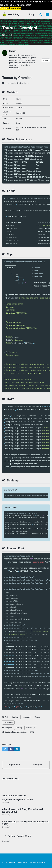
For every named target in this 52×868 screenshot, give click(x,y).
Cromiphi (20, 103)
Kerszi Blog (13, 14)
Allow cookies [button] (14, 8)
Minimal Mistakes (39, 862)
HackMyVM (21, 113)
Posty (31, 14)
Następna (38, 765)
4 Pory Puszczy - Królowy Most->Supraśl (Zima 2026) (26, 823)
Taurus (37, 717)
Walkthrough (8, 722)
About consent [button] (24, 5)
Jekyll (29, 862)
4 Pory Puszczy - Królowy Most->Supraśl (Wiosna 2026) (22, 811)
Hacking (15, 717)
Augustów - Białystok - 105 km (18, 800)
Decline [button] (4, 8)
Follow (46, 60)
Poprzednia (14, 765)
